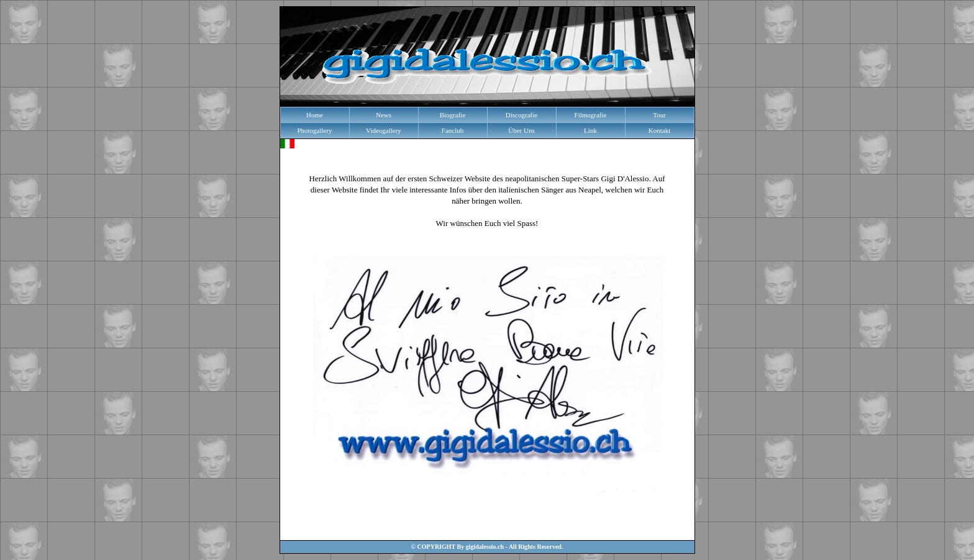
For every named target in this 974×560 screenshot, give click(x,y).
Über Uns (521, 130)
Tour (659, 115)
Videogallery (384, 130)
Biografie (453, 115)
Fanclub (453, 130)
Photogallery (314, 130)
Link (590, 130)
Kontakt (659, 130)
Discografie (521, 115)
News (384, 115)
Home (315, 115)
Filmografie (591, 115)
